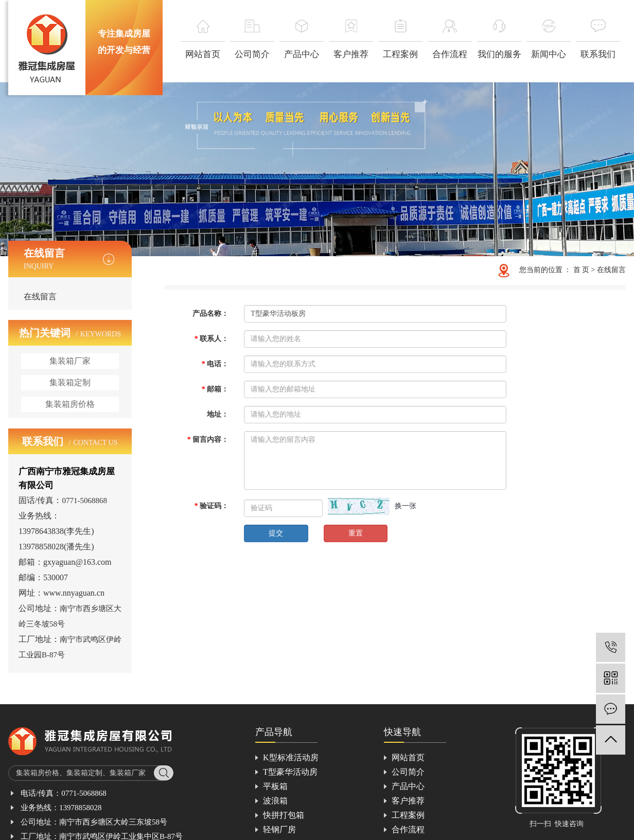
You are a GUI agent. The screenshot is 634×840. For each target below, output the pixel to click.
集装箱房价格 (70, 404)
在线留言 (40, 297)
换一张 (406, 506)
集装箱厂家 (70, 361)
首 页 (582, 270)
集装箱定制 (70, 382)
